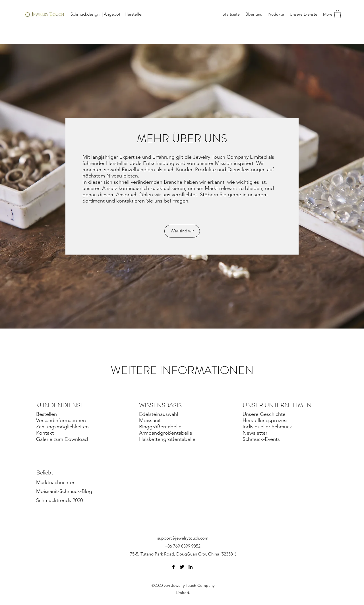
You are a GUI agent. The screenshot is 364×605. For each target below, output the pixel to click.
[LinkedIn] (191, 567)
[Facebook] (173, 567)
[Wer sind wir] (182, 231)
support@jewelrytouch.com (183, 538)
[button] (338, 14)
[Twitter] (182, 567)
